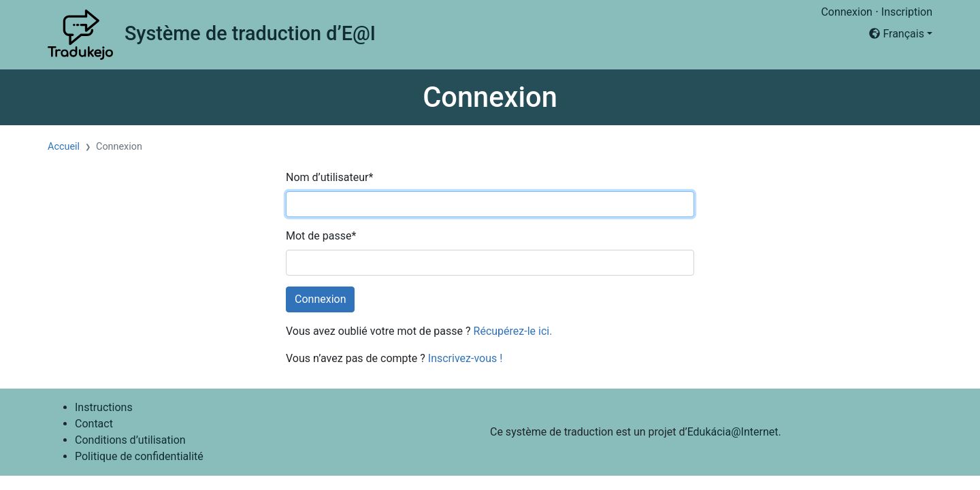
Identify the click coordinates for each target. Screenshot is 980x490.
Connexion (846, 12)
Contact (94, 424)
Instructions (104, 407)
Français (896, 34)
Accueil (64, 147)
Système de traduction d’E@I (250, 33)
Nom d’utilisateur (329, 177)
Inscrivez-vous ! (465, 358)
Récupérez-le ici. (513, 331)
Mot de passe (321, 236)
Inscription (907, 12)
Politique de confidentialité (139, 456)
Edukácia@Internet (733, 432)
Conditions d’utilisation (130, 440)
